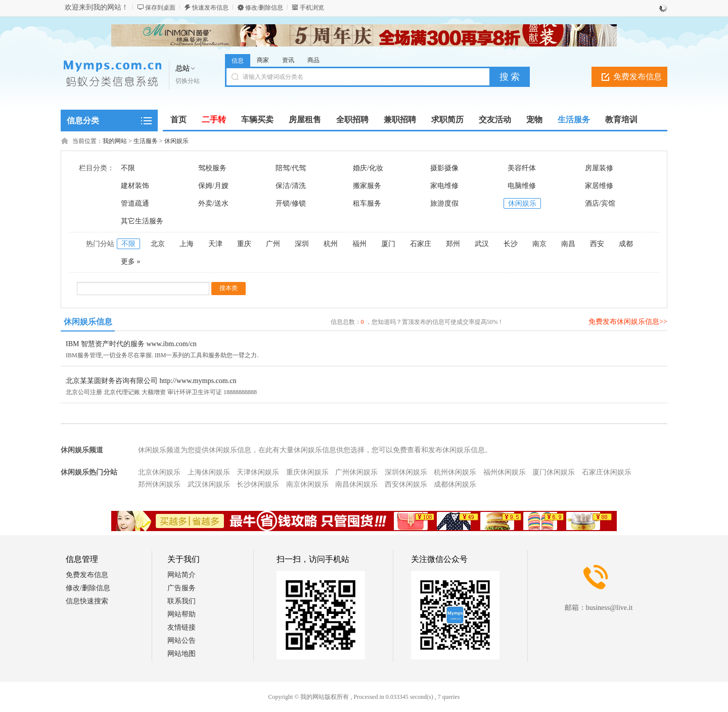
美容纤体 (522, 168)
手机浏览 (312, 8)
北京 (158, 244)
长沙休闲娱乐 (258, 484)
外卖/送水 (213, 203)
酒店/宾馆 (600, 203)
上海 (187, 244)
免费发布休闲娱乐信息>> (628, 322)
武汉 (482, 244)
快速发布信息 (210, 8)
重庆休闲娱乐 (307, 472)
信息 (238, 61)
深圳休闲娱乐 (406, 472)
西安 (597, 244)
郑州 (453, 244)
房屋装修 (599, 168)
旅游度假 (444, 203)
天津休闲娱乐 (258, 472)
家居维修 (599, 186)
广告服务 (181, 588)
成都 (626, 244)
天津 (215, 244)
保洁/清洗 (291, 186)
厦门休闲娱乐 (554, 472)
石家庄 (421, 244)
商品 (313, 60)
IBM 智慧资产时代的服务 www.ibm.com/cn (131, 344)
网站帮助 (181, 614)
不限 (128, 168)
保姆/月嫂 (213, 186)
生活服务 (146, 141)
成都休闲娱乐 (455, 484)
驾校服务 (212, 168)
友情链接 (181, 627)
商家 (263, 60)
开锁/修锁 (291, 203)
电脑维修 (522, 186)
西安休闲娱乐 (406, 484)
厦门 (388, 244)
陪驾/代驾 (291, 168)
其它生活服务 (142, 221)
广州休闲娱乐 (356, 472)
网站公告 (181, 640)
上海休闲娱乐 (209, 472)
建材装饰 (135, 186)
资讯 (288, 60)
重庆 (244, 244)
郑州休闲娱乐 (159, 484)
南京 (539, 244)
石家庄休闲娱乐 (607, 472)
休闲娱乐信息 (88, 322)
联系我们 (181, 601)
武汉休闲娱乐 (209, 484)
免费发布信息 (638, 77)
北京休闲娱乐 (159, 472)
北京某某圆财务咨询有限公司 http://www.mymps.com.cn (151, 381)
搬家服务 (367, 186)
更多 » (131, 262)
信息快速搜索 (87, 601)
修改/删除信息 (264, 8)
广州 (273, 244)
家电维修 (444, 186)
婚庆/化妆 (368, 168)
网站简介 (181, 575)
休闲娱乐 (176, 141)
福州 (359, 244)
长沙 (511, 244)
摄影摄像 (444, 168)
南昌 (568, 244)
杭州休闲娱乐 (455, 472)
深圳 (302, 244)
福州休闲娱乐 (505, 472)
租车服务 (367, 203)
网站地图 (181, 654)
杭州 (331, 244)
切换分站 (188, 81)
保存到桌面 (160, 8)
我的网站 (115, 141)
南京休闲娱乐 (307, 484)
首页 (178, 120)
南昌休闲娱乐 (356, 484)
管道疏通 (135, 203)
